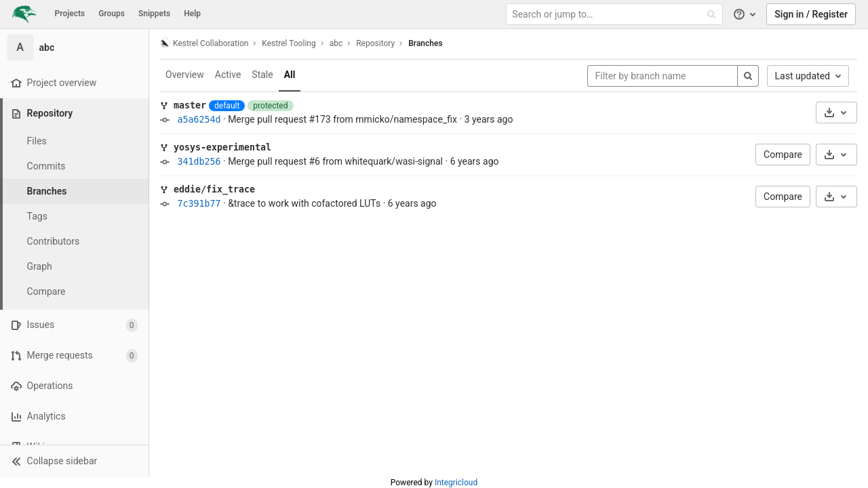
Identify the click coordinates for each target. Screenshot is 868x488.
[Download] (836, 113)
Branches (425, 43)
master (190, 105)
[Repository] (76, 114)
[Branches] (75, 191)
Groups (112, 14)
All (290, 75)
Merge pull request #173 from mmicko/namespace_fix (342, 119)
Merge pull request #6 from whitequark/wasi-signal (335, 161)
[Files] (75, 141)
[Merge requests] (74, 355)
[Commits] (75, 166)
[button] (74, 461)
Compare (783, 155)
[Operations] (74, 386)
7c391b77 (199, 204)
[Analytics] (74, 416)
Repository (375, 43)
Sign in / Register (811, 14)
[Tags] (75, 217)
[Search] (748, 76)
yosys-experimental (222, 147)
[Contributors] (75, 242)
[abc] (75, 47)
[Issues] (74, 325)
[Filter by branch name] (663, 76)
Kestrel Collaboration (204, 43)
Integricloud (456, 483)
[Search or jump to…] (616, 15)
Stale (262, 75)
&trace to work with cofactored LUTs (304, 203)
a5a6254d (199, 120)
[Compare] (75, 292)
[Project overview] (74, 83)
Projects (70, 14)
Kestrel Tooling (289, 43)
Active (228, 75)
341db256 (199, 162)
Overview (185, 75)
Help (192, 14)
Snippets (154, 14)
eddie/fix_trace (214, 189)
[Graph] (75, 267)
